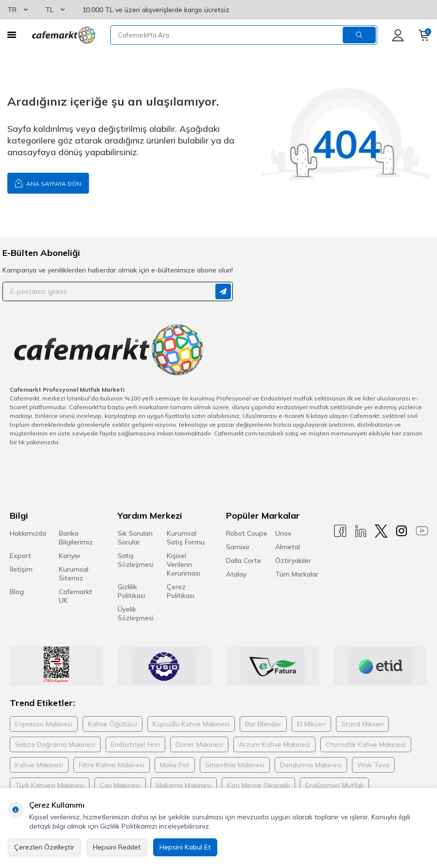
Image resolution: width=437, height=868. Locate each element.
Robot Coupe (247, 533)
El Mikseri (311, 724)
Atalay (236, 574)
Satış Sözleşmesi (136, 560)
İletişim (21, 569)
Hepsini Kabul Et (185, 847)
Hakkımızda (28, 533)
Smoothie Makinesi (235, 765)
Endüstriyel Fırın (135, 744)
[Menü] (12, 35)
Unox (283, 533)
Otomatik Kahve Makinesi (366, 744)
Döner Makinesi (199, 744)
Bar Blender (263, 724)
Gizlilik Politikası (131, 591)
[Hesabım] (398, 35)
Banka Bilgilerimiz (76, 538)
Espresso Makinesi (44, 724)
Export (20, 556)
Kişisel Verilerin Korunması (184, 564)
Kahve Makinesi (39, 765)
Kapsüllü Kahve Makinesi (191, 724)
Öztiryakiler (293, 561)
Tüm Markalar (297, 574)
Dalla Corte (244, 561)
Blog (17, 592)
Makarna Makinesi (184, 785)
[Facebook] (340, 531)
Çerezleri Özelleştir (44, 847)
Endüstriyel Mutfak (334, 785)
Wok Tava (373, 765)
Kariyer (70, 556)
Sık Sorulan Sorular (135, 538)
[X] (381, 531)
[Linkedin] (361, 531)
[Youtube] (422, 531)
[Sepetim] (424, 35)
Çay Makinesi (120, 785)
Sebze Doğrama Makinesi (55, 744)
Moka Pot (175, 765)
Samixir (238, 547)
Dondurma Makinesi (311, 765)
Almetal (288, 547)
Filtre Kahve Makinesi (112, 765)
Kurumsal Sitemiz (74, 574)
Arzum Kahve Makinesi (274, 744)
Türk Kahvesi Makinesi (50, 785)
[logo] (63, 35)
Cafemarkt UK (76, 596)
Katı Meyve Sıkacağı (258, 785)
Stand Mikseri (362, 724)
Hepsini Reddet (117, 847)
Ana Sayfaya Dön (48, 183)
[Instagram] (402, 531)
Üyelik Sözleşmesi (136, 614)
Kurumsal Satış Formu (186, 538)
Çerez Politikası (181, 591)
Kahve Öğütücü (113, 724)
